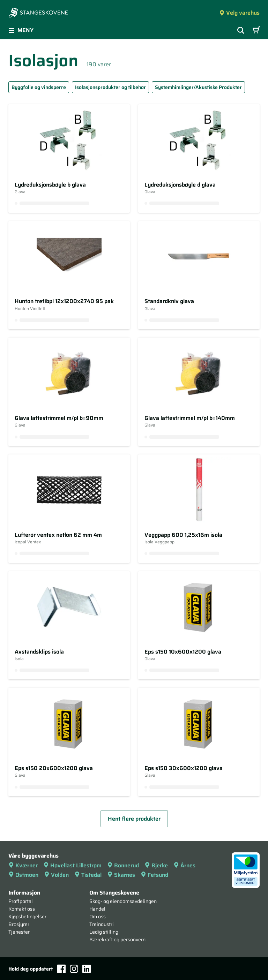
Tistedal (88, 875)
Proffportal (21, 901)
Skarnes (121, 875)
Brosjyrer (19, 924)
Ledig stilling (104, 932)
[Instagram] (74, 969)
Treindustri (102, 924)
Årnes (184, 865)
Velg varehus (239, 13)
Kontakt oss (22, 909)
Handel (97, 909)
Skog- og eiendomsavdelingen (123, 901)
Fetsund (154, 875)
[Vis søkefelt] (241, 30)
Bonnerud (123, 865)
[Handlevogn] (256, 30)
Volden (56, 875)
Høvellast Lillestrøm (72, 865)
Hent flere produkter (134, 819)
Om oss (98, 917)
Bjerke (156, 865)
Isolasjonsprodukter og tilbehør (110, 87)
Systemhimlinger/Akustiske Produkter (198, 87)
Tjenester (19, 932)
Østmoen (23, 875)
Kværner (23, 865)
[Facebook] (61, 969)
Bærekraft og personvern (117, 940)
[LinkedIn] (87, 969)
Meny (21, 30)
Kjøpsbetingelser (27, 917)
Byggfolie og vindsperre (39, 87)
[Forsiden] (38, 13)
